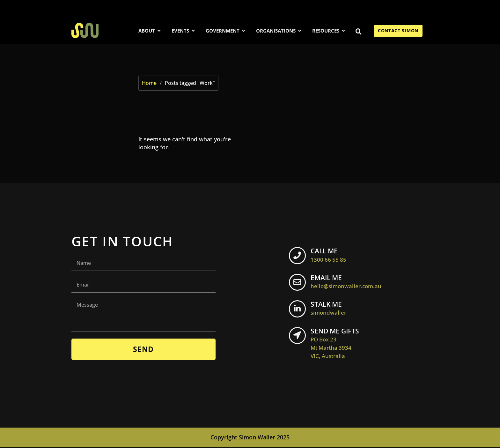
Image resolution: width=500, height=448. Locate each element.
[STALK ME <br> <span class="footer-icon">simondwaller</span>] (299, 311)
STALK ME (332, 309)
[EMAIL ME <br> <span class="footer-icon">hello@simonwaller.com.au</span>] (299, 284)
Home (149, 83)
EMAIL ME (349, 282)
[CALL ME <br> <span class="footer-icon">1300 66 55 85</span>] (299, 258)
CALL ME (332, 255)
